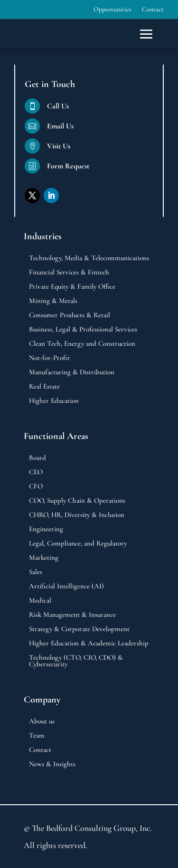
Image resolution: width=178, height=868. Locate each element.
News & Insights (52, 764)
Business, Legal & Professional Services (83, 330)
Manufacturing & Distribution (72, 372)
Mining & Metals (53, 301)
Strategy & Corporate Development (79, 629)
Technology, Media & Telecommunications (89, 258)
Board (37, 458)
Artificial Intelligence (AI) (66, 586)
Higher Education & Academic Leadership (89, 644)
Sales (36, 572)
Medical (40, 601)
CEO (36, 472)
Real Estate (44, 387)
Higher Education (54, 401)
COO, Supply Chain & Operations (77, 501)
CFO (36, 487)
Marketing (44, 558)
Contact (153, 10)
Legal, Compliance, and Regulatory (78, 544)
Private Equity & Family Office (72, 287)
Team (37, 736)
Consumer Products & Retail (70, 315)
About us (42, 722)
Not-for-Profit (49, 358)
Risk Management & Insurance (72, 615)
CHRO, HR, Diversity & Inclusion (77, 515)
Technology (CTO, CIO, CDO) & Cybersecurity (76, 661)
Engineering (46, 529)
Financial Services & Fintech (69, 273)
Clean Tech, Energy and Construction (82, 344)
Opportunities (112, 10)
